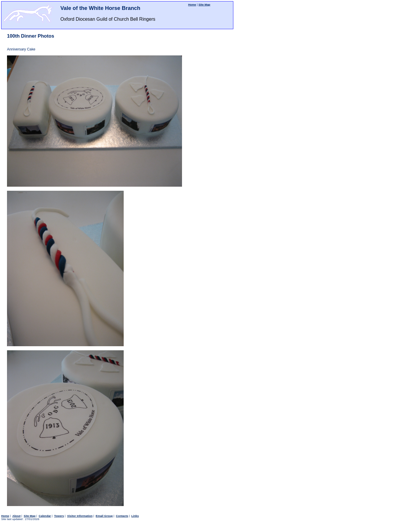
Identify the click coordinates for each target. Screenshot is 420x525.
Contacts (122, 516)
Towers (59, 516)
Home (192, 5)
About (16, 516)
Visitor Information (80, 516)
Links (135, 516)
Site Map (204, 5)
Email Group (104, 516)
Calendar (45, 516)
